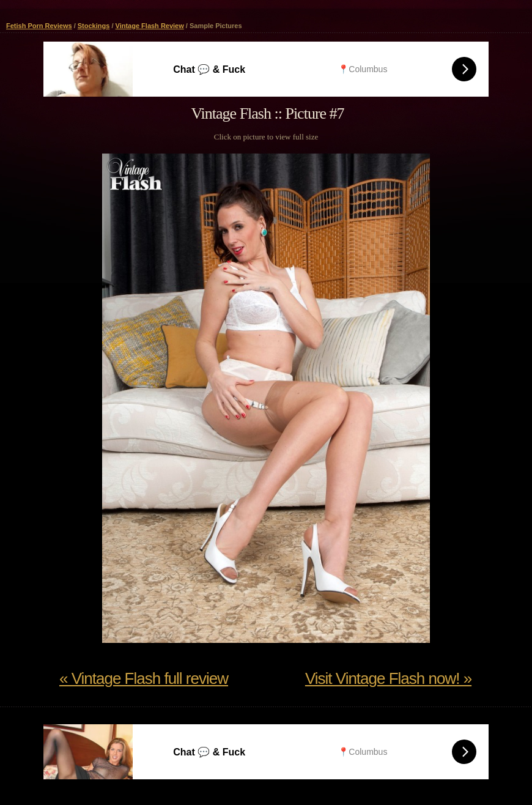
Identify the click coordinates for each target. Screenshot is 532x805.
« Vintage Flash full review (144, 678)
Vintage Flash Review (150, 26)
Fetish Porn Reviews (39, 26)
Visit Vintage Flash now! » (388, 678)
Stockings (94, 26)
